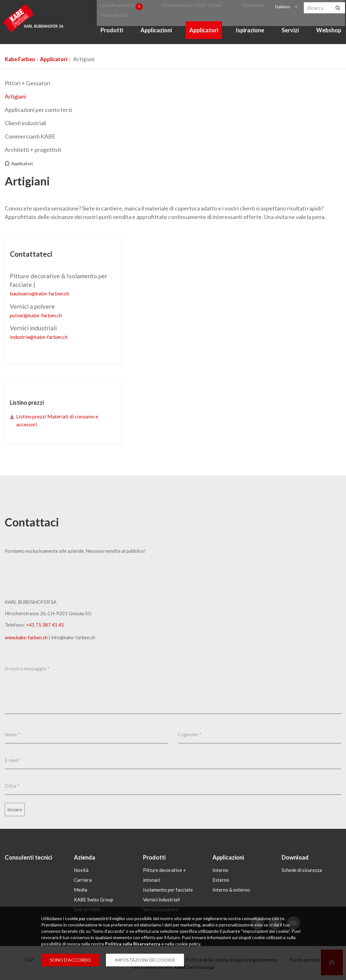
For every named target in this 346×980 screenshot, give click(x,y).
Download (254, 7)
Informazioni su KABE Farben (195, 7)
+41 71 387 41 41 (45, 626)
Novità (81, 871)
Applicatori (205, 37)
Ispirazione (251, 37)
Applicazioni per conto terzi (38, 110)
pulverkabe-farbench (41, 315)
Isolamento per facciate (168, 891)
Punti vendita (115, 19)
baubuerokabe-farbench (45, 293)
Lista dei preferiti (125, 8)
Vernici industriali (161, 901)
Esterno (221, 881)
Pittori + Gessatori (27, 83)
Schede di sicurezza (302, 871)
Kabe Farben (20, 59)
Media (81, 891)
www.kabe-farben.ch (26, 638)
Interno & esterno (231, 891)
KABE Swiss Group (94, 901)
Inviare (15, 810)
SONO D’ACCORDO (70, 960)
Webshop (329, 37)
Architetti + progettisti (33, 150)
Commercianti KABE (30, 136)
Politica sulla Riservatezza (133, 944)
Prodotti (114, 37)
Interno (220, 871)
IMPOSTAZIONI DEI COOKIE (145, 960)
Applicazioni (158, 37)
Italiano (281, 7)
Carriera (83, 881)
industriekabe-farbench (45, 336)
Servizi (291, 37)
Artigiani (15, 96)
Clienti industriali (26, 123)
